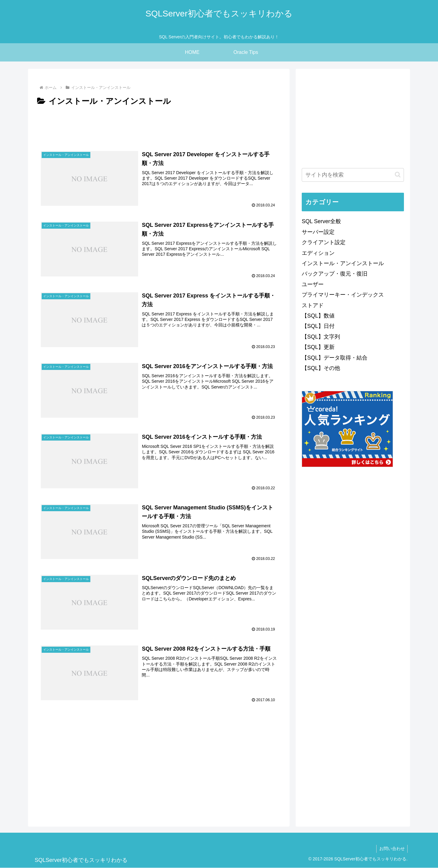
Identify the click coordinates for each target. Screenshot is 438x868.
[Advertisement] (159, 125)
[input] (353, 175)
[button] (398, 175)
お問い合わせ (391, 849)
